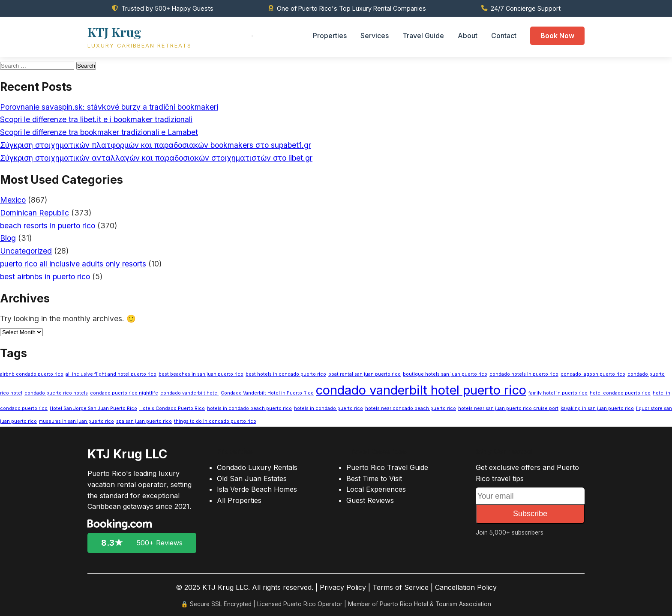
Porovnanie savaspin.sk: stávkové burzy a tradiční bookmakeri (109, 107)
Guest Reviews (370, 500)
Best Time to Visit (374, 478)
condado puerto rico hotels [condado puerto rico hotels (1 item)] (56, 393)
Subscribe (530, 514)
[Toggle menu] (252, 36)
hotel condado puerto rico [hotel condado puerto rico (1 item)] (620, 393)
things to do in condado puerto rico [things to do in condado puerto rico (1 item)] (215, 421)
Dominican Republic (34, 213)
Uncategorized (26, 251)
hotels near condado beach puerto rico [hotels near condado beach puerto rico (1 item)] (411, 408)
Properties (330, 36)
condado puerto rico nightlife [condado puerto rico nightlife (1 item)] (124, 393)
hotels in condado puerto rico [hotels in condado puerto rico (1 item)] (328, 408)
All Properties (239, 500)
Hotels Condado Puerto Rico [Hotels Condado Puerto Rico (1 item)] (172, 408)
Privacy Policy (343, 587)
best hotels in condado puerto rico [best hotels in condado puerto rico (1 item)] (286, 374)
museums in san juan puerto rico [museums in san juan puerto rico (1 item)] (76, 421)
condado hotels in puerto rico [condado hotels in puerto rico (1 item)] (524, 374)
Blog (8, 238)
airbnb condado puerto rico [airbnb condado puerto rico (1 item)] (32, 374)
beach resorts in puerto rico (48, 226)
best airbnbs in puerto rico (45, 277)
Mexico (13, 200)
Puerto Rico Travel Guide (387, 467)
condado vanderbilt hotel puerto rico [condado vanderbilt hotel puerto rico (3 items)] (421, 390)
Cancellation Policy (466, 587)
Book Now (557, 36)
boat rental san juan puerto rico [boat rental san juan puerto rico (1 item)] (364, 374)
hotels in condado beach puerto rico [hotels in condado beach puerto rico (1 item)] (249, 408)
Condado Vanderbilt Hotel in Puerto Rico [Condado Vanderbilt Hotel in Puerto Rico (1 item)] (267, 393)
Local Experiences (376, 489)
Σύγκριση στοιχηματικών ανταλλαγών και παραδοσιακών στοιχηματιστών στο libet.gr (156, 158)
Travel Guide (423, 36)
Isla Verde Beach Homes (257, 489)
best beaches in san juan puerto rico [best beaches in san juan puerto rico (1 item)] (201, 374)
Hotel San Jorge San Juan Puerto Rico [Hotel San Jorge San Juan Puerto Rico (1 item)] (93, 408)
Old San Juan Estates (252, 478)
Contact (504, 36)
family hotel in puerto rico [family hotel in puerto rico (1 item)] (558, 393)
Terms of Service (400, 587)
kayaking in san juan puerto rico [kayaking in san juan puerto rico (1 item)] (597, 408)
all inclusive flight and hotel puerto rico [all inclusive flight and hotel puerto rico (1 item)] (111, 374)
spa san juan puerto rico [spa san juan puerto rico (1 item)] (144, 421)
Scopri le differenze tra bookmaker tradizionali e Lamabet (99, 132)
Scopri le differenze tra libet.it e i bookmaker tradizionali (96, 119)
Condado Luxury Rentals (257, 467)
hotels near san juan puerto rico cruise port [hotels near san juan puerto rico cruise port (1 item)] (508, 408)
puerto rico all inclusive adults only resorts (73, 264)
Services (375, 36)
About (468, 36)
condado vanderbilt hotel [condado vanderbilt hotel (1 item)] (189, 393)
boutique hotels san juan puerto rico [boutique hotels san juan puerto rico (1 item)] (445, 374)
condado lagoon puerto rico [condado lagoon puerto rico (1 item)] (593, 374)
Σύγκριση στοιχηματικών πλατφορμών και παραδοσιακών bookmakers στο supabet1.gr (156, 145)
